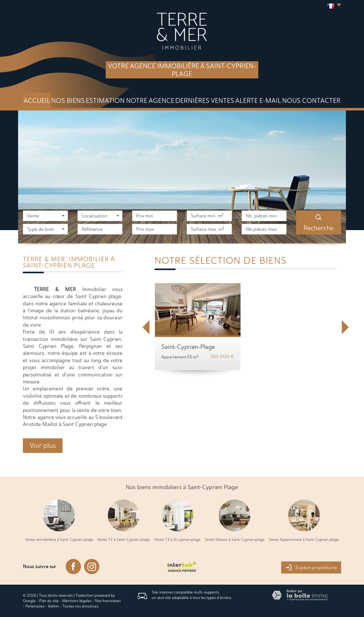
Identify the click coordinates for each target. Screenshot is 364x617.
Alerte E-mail (258, 100)
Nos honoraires (108, 601)
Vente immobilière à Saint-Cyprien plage (59, 540)
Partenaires (35, 606)
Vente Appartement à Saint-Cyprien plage (304, 540)
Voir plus (43, 445)
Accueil (37, 100)
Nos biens (68, 100)
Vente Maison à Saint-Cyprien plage (235, 540)
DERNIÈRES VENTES (205, 100)
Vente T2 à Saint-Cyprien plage (124, 540)
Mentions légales (77, 601)
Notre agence (150, 100)
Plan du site (49, 601)
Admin (53, 606)
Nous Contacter (311, 100)
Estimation (105, 100)
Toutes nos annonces (80, 606)
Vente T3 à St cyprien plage (177, 540)
